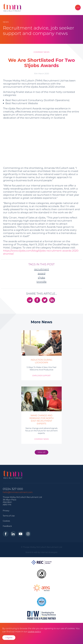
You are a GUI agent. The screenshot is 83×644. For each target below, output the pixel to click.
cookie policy (34, 632)
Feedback (7, 526)
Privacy (6, 511)
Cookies (6, 521)
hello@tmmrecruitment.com (18, 492)
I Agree (9, 638)
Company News (41, 52)
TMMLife (41, 282)
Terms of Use (9, 516)
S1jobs (41, 277)
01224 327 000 (13, 489)
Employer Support (42, 376)
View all (41, 452)
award (41, 273)
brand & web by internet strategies (42, 552)
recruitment (42, 269)
